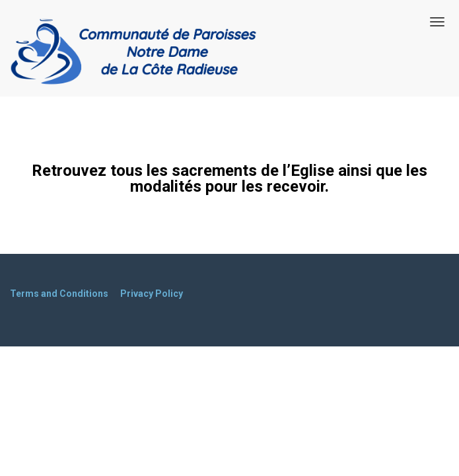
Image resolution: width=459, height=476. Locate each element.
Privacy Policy (152, 294)
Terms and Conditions (59, 294)
